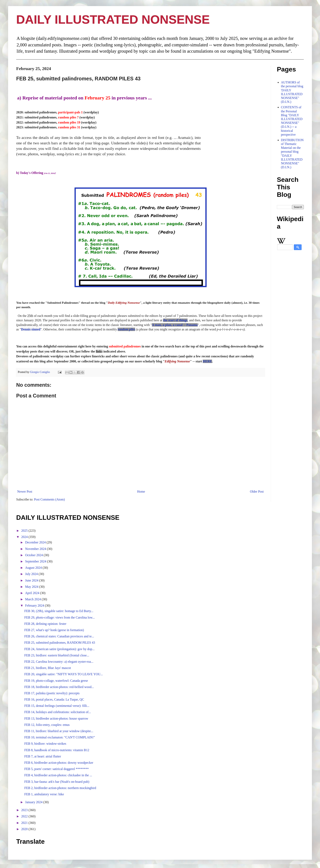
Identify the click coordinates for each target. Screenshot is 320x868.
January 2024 (34, 802)
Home (141, 492)
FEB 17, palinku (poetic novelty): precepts (52, 693)
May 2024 (32, 587)
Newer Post (25, 492)
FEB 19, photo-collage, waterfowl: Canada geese (56, 681)
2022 (25, 816)
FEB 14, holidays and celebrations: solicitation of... (58, 712)
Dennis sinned (31, 329)
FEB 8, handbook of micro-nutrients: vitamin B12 (57, 750)
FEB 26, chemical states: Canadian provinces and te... (59, 636)
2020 (25, 829)
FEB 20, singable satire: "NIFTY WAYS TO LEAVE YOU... (64, 674)
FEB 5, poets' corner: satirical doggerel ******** (57, 769)
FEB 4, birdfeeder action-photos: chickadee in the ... (58, 775)
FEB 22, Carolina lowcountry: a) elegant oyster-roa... (59, 662)
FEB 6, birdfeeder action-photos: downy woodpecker (59, 763)
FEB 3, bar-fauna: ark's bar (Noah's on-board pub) (57, 782)
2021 (25, 823)
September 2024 (36, 561)
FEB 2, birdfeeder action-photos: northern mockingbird (60, 788)
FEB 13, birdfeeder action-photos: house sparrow (56, 718)
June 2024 (32, 580)
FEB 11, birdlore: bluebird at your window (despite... (59, 731)
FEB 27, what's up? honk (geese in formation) (54, 630)
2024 (25, 537)
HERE (207, 361)
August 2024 (34, 568)
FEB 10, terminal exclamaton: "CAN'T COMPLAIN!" (60, 737)
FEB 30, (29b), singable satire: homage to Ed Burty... (59, 611)
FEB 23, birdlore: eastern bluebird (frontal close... (57, 655)
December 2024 (36, 542)
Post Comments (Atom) (49, 499)
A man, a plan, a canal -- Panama (175, 325)
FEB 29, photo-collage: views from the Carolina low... (60, 617)
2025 (25, 531)
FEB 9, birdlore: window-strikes (45, 744)
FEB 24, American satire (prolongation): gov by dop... (59, 649)
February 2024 (35, 605)
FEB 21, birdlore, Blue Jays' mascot (48, 668)
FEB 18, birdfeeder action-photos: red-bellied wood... (59, 687)
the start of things (175, 320)
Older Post (257, 492)
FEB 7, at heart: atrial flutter (43, 756)
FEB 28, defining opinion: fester (45, 624)
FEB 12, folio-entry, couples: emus (47, 725)
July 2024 (32, 574)
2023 (25, 810)
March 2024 (33, 599)
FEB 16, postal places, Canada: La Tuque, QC (54, 699)
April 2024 (33, 593)
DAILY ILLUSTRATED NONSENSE (113, 20)
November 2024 (36, 549)
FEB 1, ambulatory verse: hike (44, 794)
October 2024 (34, 555)
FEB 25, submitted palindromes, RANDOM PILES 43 (60, 643)
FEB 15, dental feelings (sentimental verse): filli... (57, 706)
